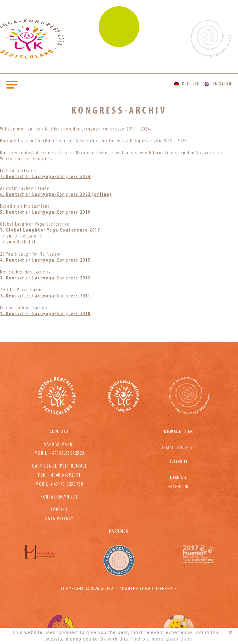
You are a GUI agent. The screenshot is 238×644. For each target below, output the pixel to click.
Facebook (178, 487)
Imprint (59, 510)
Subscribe (179, 462)
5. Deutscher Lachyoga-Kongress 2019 (45, 212)
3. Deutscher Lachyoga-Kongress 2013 (45, 278)
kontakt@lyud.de (59, 497)
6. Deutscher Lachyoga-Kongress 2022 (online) (56, 195)
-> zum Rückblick (18, 242)
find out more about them (162, 639)
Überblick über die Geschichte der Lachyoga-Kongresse (94, 141)
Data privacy (59, 519)
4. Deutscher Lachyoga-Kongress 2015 (45, 260)
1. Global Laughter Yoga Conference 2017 (50, 230)
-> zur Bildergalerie (21, 236)
